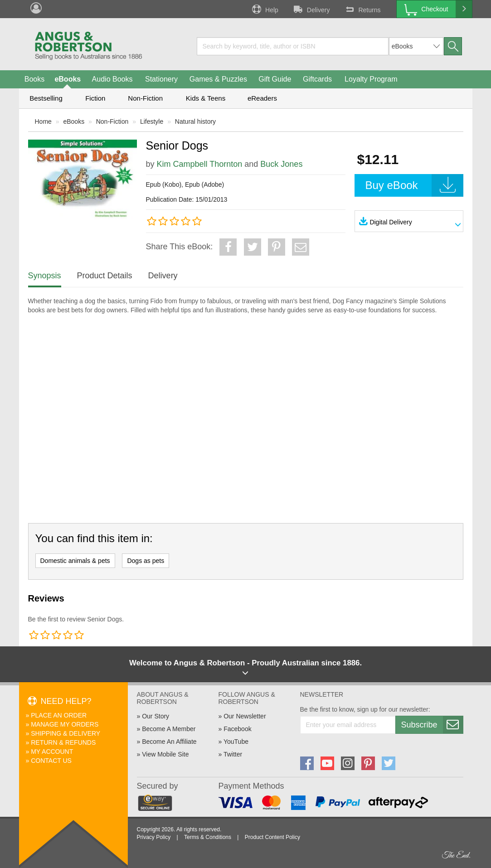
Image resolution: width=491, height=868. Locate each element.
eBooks (68, 79)
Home (43, 121)
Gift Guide (275, 79)
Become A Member (169, 729)
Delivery (311, 9)
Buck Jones (281, 164)
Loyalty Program (371, 79)
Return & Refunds (63, 742)
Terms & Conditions (208, 837)
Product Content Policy (272, 837)
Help (264, 9)
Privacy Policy (154, 837)
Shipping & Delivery (66, 733)
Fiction (95, 98)
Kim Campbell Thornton (200, 164)
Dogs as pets (146, 561)
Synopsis (45, 276)
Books (34, 79)
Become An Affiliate (169, 742)
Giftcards (317, 79)
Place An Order (59, 715)
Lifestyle (152, 121)
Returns (362, 9)
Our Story (156, 716)
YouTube (236, 742)
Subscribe (432, 725)
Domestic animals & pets (75, 561)
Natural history (195, 121)
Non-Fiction (145, 98)
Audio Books (112, 79)
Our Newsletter (245, 716)
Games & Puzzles (218, 79)
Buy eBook (414, 185)
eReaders (262, 98)
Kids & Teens (206, 98)
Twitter (233, 754)
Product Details (105, 276)
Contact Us (51, 761)
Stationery (161, 79)
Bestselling (46, 98)
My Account (52, 752)
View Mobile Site (165, 754)
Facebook (237, 729)
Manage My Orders (65, 724)
